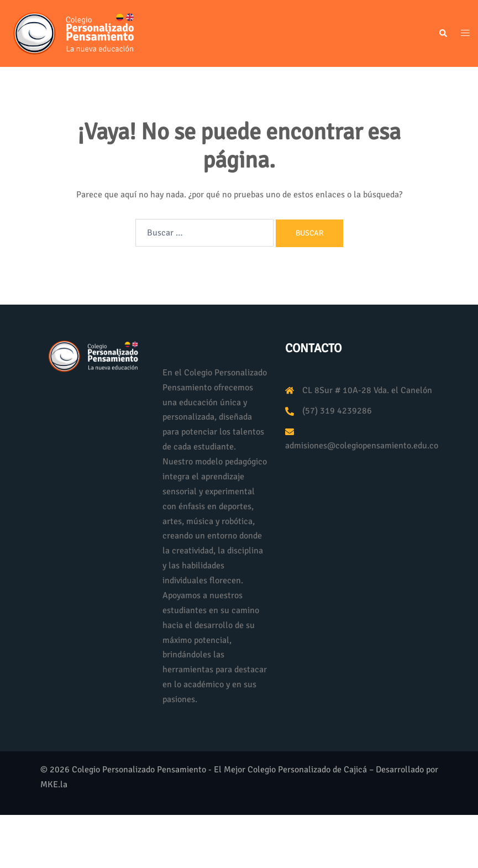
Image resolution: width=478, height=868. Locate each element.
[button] (443, 34)
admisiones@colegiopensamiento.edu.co (362, 446)
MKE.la (54, 785)
